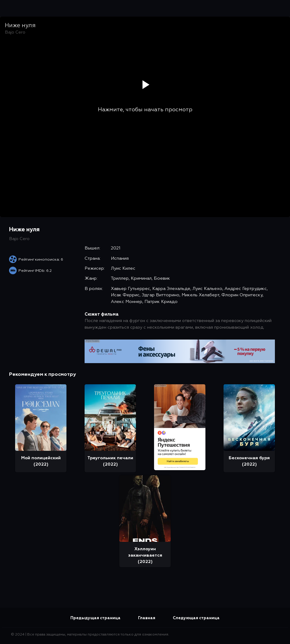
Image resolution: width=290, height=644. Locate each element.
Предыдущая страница (95, 618)
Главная (147, 618)
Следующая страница (196, 618)
